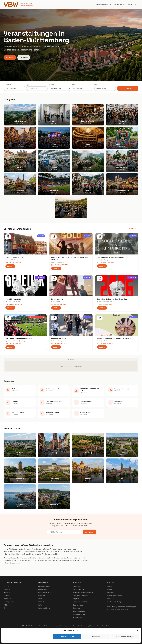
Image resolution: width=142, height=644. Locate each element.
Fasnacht (41, 596)
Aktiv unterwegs (44, 586)
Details (10, 266)
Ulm (5, 608)
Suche (24, 57)
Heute (130, 4)
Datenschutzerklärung (115, 596)
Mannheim (7, 599)
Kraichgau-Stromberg (81, 596)
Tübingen (7, 605)
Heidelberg (8, 592)
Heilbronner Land (79, 589)
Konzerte (40, 277)
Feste (40, 599)
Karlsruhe (7, 596)
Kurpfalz (76, 599)
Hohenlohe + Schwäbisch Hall (83, 592)
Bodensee (76, 586)
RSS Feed (111, 599)
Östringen (23, 341)
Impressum (111, 592)
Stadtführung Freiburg (14, 257)
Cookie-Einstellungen (115, 602)
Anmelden (89, 532)
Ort (28, 85)
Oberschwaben (78, 605)
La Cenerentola (57, 299)
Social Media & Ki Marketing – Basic (111, 257)
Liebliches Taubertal (80, 602)
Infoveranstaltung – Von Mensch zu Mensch (114, 338)
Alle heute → (134, 229)
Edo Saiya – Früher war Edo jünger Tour (112, 299)
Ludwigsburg (8, 602)
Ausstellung (42, 589)
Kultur (41, 236)
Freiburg (14, 260)
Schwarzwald (78, 617)
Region (52, 85)
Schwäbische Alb (79, 614)
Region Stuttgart (79, 611)
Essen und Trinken (45, 592)
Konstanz (108, 301)
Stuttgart (60, 262)
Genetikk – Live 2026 (13, 299)
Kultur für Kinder (44, 608)
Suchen (128, 88)
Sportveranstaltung (37, 317)
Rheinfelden (107, 341)
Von (73, 85)
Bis (96, 85)
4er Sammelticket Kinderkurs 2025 (19, 338)
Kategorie (8, 85)
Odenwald (76, 608)
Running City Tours (59, 338)
